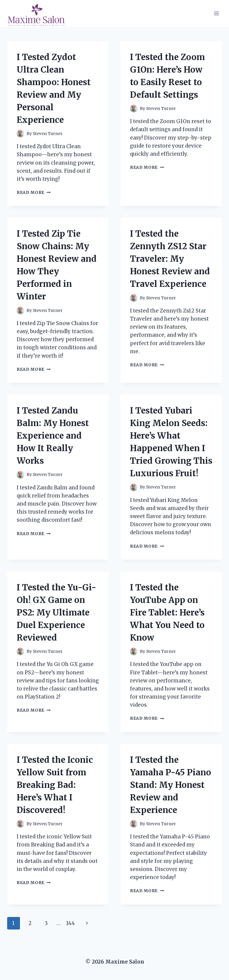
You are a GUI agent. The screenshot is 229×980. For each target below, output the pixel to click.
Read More (34, 193)
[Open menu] (216, 13)
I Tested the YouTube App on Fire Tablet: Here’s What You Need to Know (167, 612)
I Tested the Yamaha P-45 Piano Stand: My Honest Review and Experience (171, 785)
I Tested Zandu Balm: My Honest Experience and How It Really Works (53, 436)
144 (71, 923)
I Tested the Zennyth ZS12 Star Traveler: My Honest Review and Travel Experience (170, 259)
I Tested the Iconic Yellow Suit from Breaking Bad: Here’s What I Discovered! (55, 785)
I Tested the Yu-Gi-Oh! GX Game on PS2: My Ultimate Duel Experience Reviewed (57, 612)
